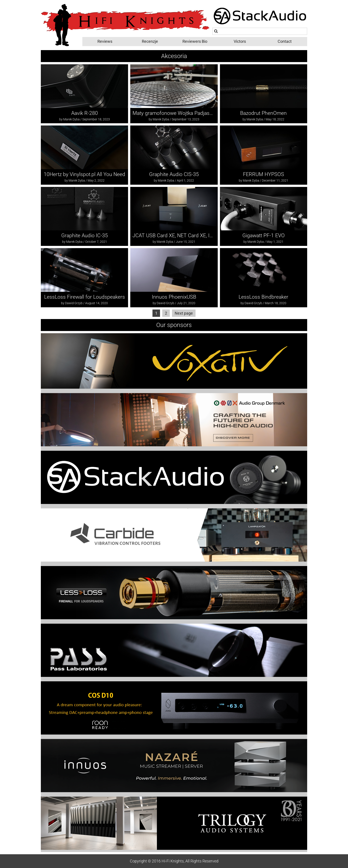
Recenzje (150, 41)
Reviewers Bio (195, 41)
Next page (184, 313)
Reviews (105, 41)
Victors (240, 41)
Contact (285, 41)
